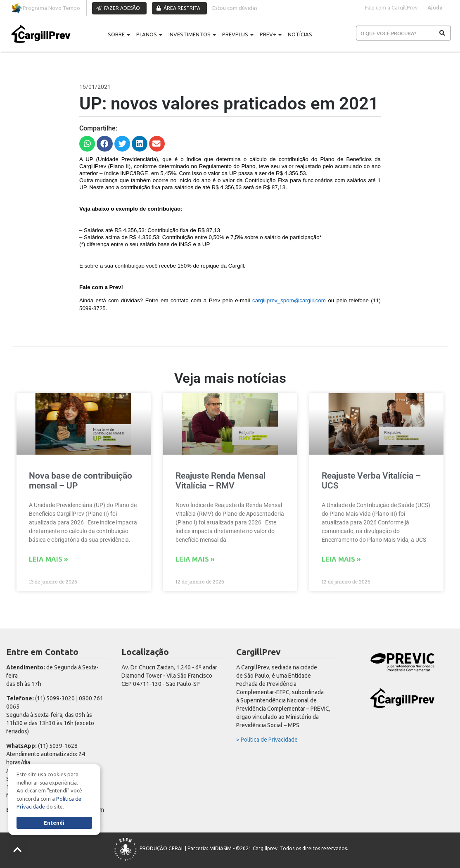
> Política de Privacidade (267, 740)
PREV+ (271, 34)
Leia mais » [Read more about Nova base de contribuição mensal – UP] (49, 559)
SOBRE (119, 34)
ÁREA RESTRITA (178, 8)
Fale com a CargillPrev (391, 7)
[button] (87, 144)
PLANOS (149, 34)
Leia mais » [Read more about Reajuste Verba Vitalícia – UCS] (341, 559)
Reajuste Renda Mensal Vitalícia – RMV (221, 480)
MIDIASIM (221, 848)
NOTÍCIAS (300, 34)
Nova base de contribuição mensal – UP (81, 480)
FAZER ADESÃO (118, 8)
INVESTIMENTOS (192, 34)
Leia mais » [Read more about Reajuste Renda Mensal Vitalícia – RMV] (195, 559)
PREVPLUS (238, 34)
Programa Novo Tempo (46, 8)
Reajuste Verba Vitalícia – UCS (371, 480)
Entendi (54, 823)
